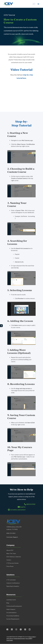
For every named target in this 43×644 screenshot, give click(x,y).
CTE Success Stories (13, 563)
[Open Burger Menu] (38, 4)
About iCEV (10, 550)
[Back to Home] (8, 4)
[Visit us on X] (21, 629)
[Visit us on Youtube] (29, 629)
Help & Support (11, 609)
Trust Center (10, 640)
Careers (9, 560)
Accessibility (29, 638)
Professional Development (14, 606)
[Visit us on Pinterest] (25, 629)
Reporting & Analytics (13, 586)
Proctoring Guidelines (13, 616)
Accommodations (12, 613)
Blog (8, 603)
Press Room (10, 566)
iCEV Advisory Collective (14, 557)
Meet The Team (11, 553)
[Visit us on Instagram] (16, 629)
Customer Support (12, 537)
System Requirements (19, 638)
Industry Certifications (13, 583)
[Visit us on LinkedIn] (12, 629)
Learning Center (11, 600)
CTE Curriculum (11, 580)
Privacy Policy (32, 637)
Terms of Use (10, 638)
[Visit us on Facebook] (8, 629)
